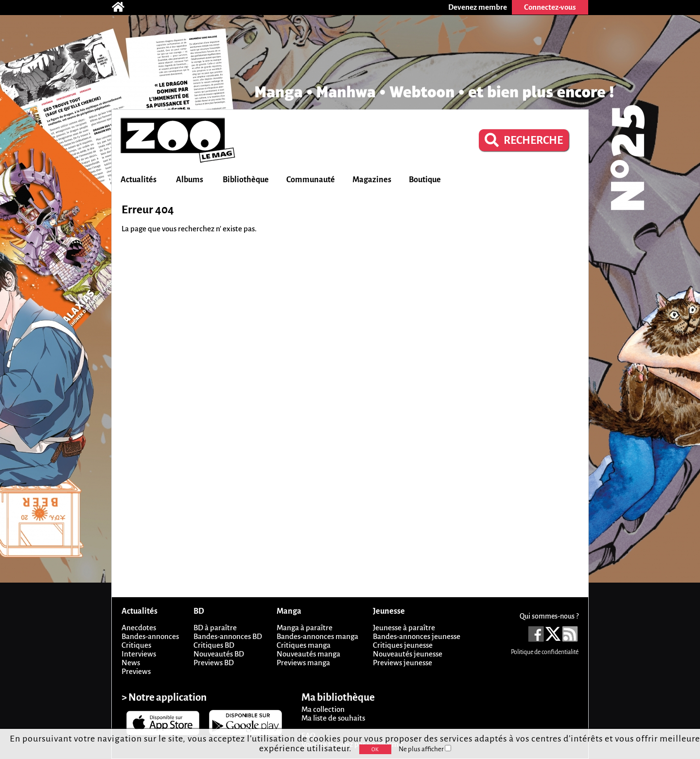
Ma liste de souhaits (333, 718)
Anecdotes (139, 628)
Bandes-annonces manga (317, 636)
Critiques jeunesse (403, 645)
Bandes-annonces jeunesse (417, 636)
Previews (136, 671)
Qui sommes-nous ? (549, 616)
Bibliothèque (246, 180)
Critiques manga (304, 645)
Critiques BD (214, 645)
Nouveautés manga (308, 654)
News (131, 663)
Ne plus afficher (425, 749)
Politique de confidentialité (545, 652)
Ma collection (323, 709)
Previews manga (303, 663)
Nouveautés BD (219, 654)
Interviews (139, 654)
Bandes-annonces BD (228, 636)
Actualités (139, 180)
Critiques (136, 645)
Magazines (372, 180)
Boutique (425, 180)
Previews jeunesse (402, 663)
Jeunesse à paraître (404, 628)
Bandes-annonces (150, 636)
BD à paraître (215, 628)
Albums (190, 180)
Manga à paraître (305, 628)
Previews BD (214, 663)
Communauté (311, 180)
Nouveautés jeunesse (408, 654)
